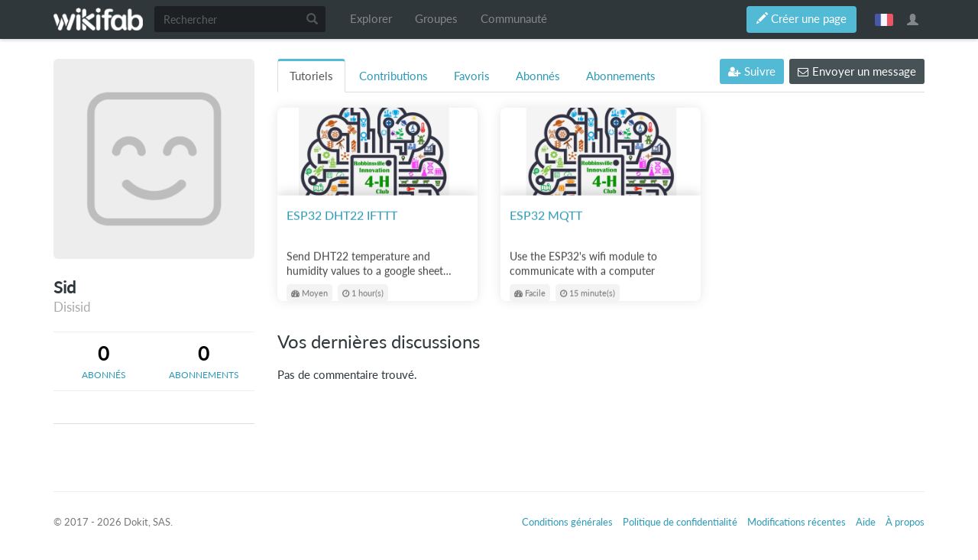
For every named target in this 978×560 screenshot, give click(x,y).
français (884, 19)
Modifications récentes (797, 522)
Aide (866, 522)
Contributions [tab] (393, 76)
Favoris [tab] (472, 76)
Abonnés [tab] (538, 76)
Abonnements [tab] (621, 76)
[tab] (104, 361)
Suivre (752, 71)
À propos (905, 522)
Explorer (371, 19)
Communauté (514, 19)
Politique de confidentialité (680, 522)
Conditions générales (567, 522)
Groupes (436, 19)
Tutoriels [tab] (311, 76)
